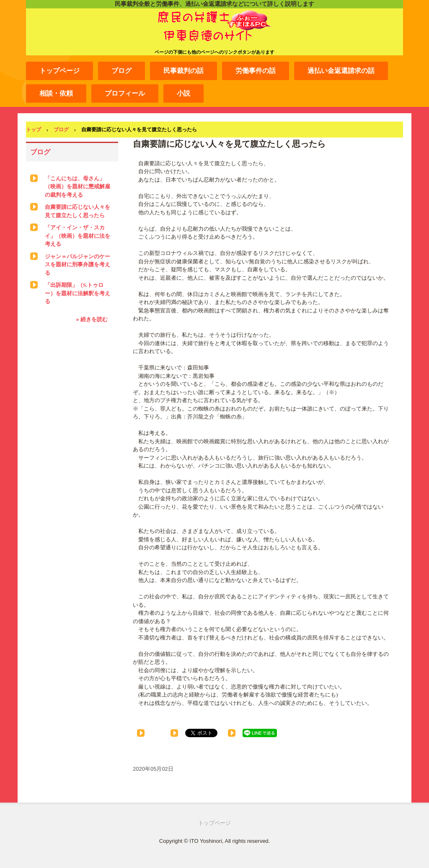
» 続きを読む (92, 319)
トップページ (59, 71)
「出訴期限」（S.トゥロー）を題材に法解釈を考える (78, 293)
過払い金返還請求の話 (341, 71)
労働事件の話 (256, 71)
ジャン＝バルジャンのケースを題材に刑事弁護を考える (78, 265)
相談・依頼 (56, 93)
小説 (183, 93)
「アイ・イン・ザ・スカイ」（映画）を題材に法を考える (78, 236)
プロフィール (125, 93)
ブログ (121, 71)
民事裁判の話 (183, 71)
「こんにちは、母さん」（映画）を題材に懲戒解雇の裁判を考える (78, 187)
